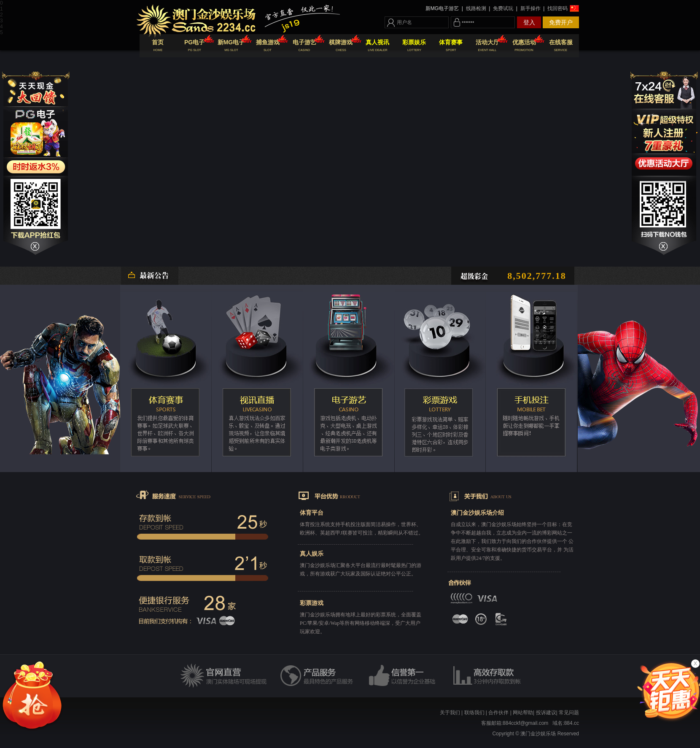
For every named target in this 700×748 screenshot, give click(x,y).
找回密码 (557, 8)
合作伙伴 (498, 713)
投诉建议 (546, 713)
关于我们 (450, 713)
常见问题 (569, 713)
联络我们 (474, 713)
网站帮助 (523, 713)
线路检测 (476, 8)
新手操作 (530, 8)
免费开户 (561, 22)
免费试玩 (503, 8)
